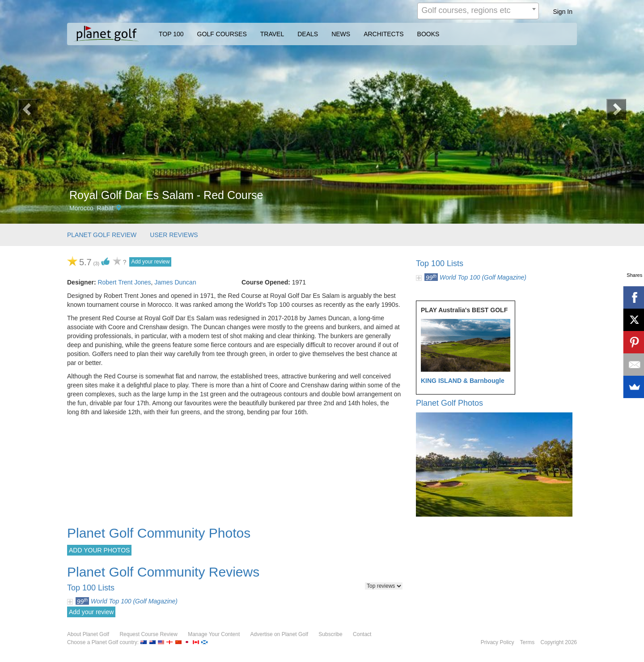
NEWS (341, 34)
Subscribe (330, 634)
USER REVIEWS (174, 235)
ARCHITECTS (383, 34)
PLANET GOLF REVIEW (102, 235)
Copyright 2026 (559, 642)
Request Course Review (148, 634)
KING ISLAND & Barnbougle (463, 381)
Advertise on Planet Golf (279, 634)
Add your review (150, 262)
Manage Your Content (214, 634)
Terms (527, 642)
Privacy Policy (498, 642)
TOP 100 (171, 34)
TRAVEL (272, 34)
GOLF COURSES (222, 34)
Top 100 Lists (440, 263)
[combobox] (478, 11)
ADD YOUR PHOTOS (99, 550)
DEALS (308, 34)
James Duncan (175, 282)
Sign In (563, 12)
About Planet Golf (88, 634)
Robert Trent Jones (124, 282)
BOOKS (428, 34)
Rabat (105, 208)
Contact (362, 634)
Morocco (81, 208)
